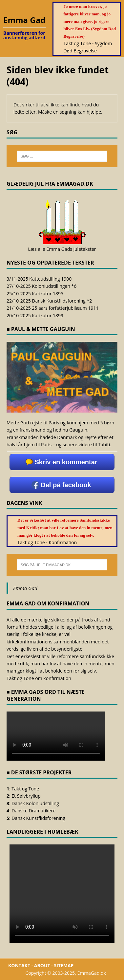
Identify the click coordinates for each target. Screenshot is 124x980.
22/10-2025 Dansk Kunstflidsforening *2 (49, 301)
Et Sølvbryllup (26, 796)
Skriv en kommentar (66, 462)
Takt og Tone (25, 789)
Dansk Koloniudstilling (35, 803)
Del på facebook (66, 485)
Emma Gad (25, 588)
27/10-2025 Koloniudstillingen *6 (41, 286)
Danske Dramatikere (33, 811)
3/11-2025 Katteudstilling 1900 (39, 279)
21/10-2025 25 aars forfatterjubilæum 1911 (53, 308)
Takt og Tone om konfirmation (39, 678)
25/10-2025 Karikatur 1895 (35, 294)
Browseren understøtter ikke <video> (62, 894)
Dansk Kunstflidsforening (38, 818)
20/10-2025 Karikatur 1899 (35, 315)
